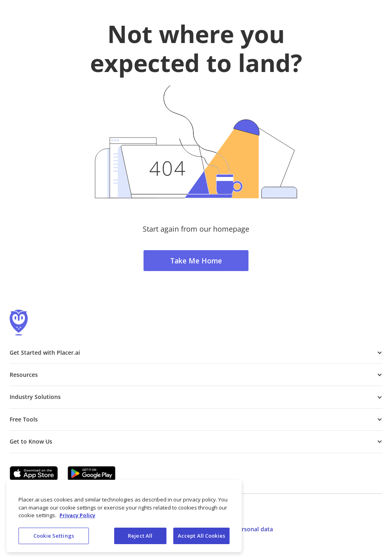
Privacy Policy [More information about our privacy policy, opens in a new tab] (77, 518)
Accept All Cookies (201, 539)
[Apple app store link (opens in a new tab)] (34, 473)
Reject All (140, 539)
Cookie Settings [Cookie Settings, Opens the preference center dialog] (54, 539)
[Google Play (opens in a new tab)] (92, 473)
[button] (196, 353)
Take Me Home (196, 261)
